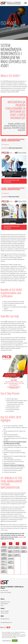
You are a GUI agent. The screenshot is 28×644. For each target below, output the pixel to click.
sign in (3, 627)
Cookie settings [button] (6, 641)
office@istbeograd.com (6, 622)
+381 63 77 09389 (5, 611)
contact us (21, 537)
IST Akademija (5, 145)
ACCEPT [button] (15, 641)
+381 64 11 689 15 (4, 613)
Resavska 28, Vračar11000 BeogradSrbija (5, 604)
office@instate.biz (5, 619)
